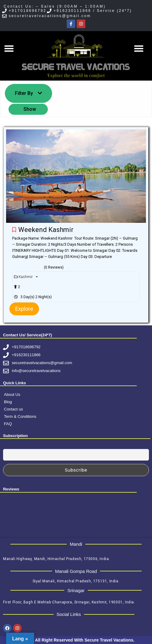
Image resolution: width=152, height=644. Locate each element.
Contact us (13, 409)
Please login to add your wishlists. (14, 230)
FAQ (8, 424)
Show (30, 109)
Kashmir (26, 277)
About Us (12, 394)
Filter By (28, 93)
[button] (9, 49)
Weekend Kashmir (47, 230)
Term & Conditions (20, 416)
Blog (8, 402)
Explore (24, 309)
